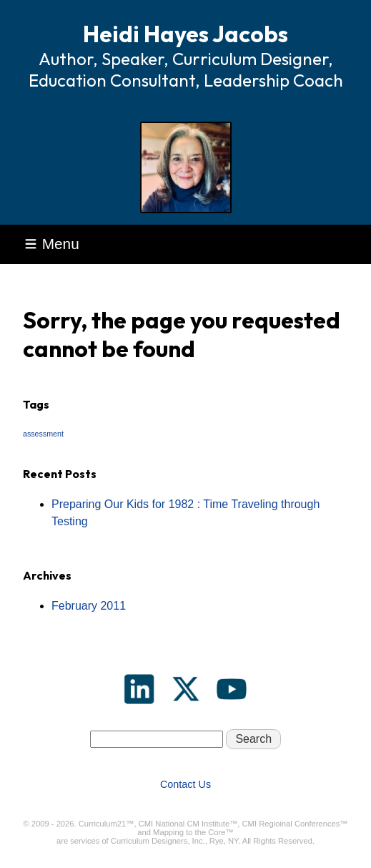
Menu (52, 244)
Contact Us (185, 784)
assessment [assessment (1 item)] (43, 434)
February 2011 (89, 606)
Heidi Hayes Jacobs (185, 34)
